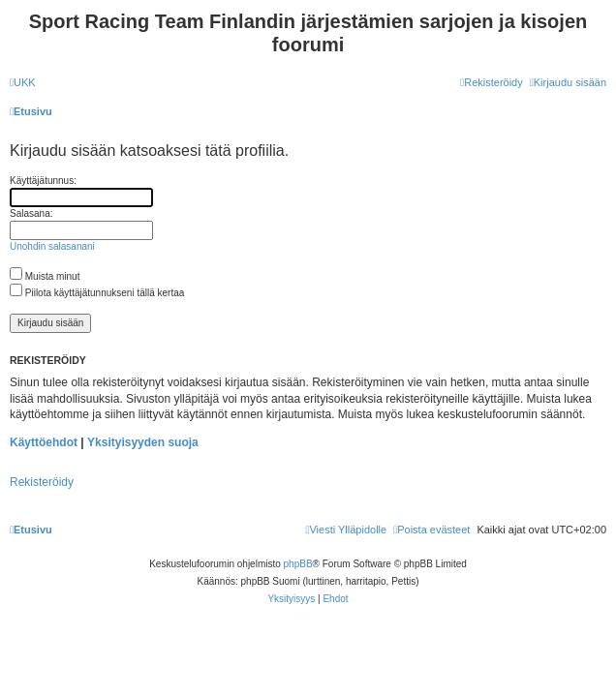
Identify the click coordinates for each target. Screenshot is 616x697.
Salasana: (31, 213)
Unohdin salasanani (52, 246)
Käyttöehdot (44, 442)
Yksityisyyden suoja (143, 442)
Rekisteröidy (42, 482)
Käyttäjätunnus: (43, 181)
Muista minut (45, 276)
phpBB (298, 564)
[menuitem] (23, 82)
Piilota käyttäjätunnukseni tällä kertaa (97, 293)
